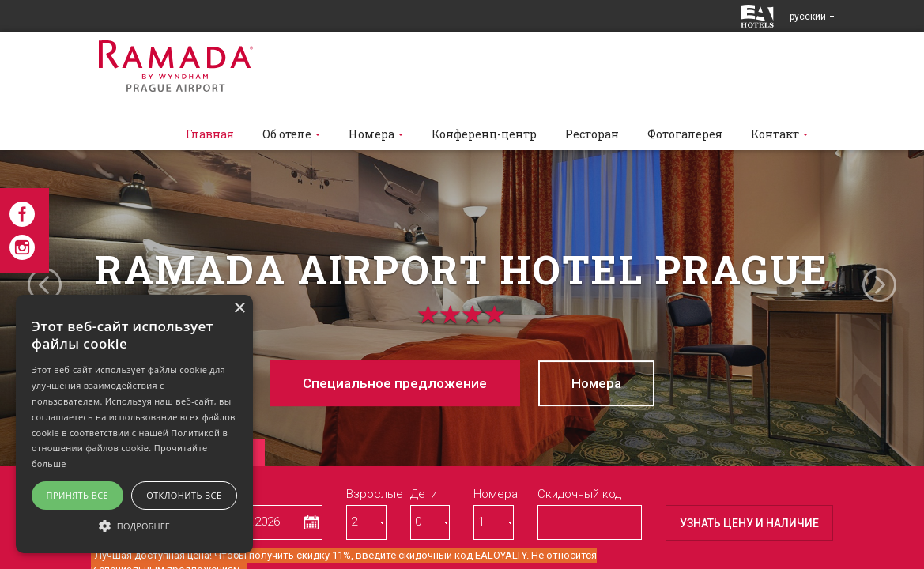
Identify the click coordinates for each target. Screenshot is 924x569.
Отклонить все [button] (184, 495)
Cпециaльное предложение (395, 383)
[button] (134, 525)
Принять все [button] (77, 495)
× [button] (239, 309)
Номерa (596, 383)
